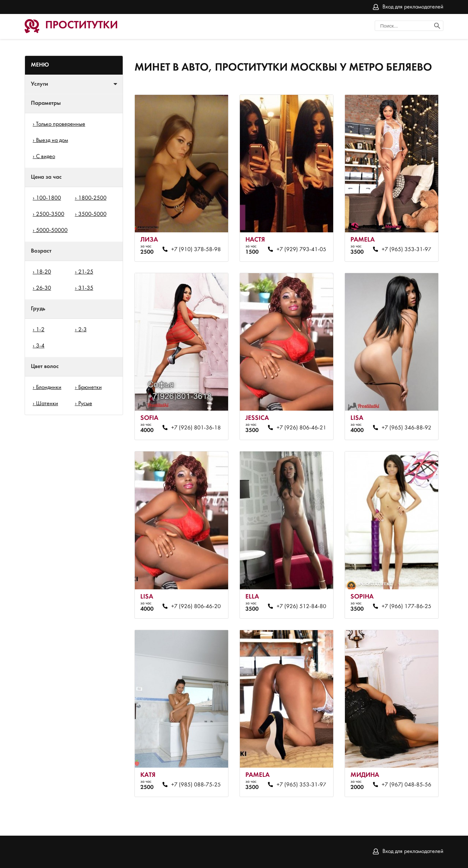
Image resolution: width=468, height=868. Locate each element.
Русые (85, 404)
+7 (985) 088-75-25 (196, 785)
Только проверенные (61, 124)
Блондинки (49, 387)
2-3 (82, 330)
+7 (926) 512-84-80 (301, 607)
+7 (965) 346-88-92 (406, 428)
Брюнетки (90, 387)
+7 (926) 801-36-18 (196, 428)
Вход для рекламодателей (413, 7)
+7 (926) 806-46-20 (196, 607)
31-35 (86, 288)
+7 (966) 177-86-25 (406, 607)
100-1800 (48, 198)
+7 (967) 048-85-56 (406, 785)
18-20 (44, 272)
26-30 (44, 288)
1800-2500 (92, 198)
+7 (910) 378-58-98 (196, 250)
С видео (46, 157)
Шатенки (47, 404)
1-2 (40, 330)
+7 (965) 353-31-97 (406, 250)
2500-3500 (50, 214)
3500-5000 (92, 214)
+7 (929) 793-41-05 (301, 250)
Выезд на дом (52, 140)
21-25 (86, 272)
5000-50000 (52, 231)
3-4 (40, 346)
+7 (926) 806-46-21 (301, 428)
